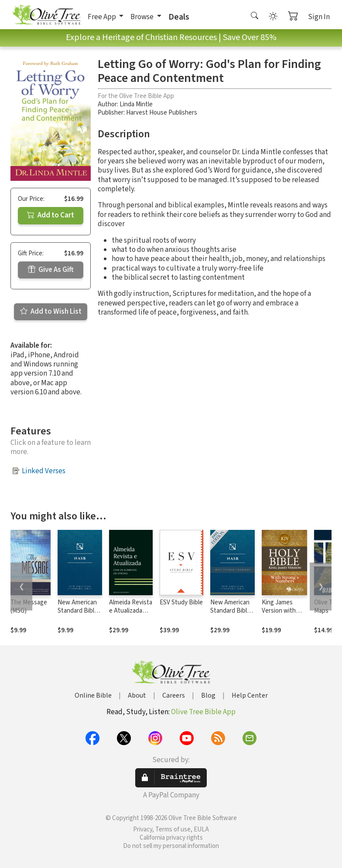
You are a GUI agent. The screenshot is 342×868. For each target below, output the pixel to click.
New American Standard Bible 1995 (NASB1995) (78, 615)
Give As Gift (51, 270)
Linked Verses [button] (44, 471)
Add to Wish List (51, 312)
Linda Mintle (136, 104)
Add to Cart (51, 215)
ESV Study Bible (181, 602)
